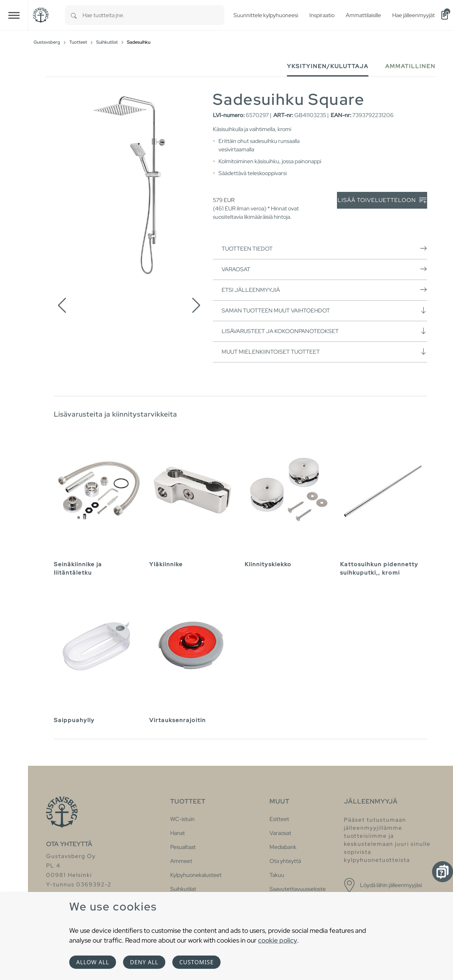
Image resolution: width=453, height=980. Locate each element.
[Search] (74, 15)
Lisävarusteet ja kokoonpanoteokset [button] (324, 331)
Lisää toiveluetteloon (382, 200)
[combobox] (153, 15)
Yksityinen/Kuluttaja (328, 66)
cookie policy (278, 940)
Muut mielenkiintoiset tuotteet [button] (324, 352)
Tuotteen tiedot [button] (324, 248)
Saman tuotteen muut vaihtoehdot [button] (324, 310)
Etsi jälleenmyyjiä (324, 290)
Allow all (93, 962)
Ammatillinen (410, 66)
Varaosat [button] (324, 269)
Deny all (144, 962)
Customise (196, 962)
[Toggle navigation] (14, 15)
